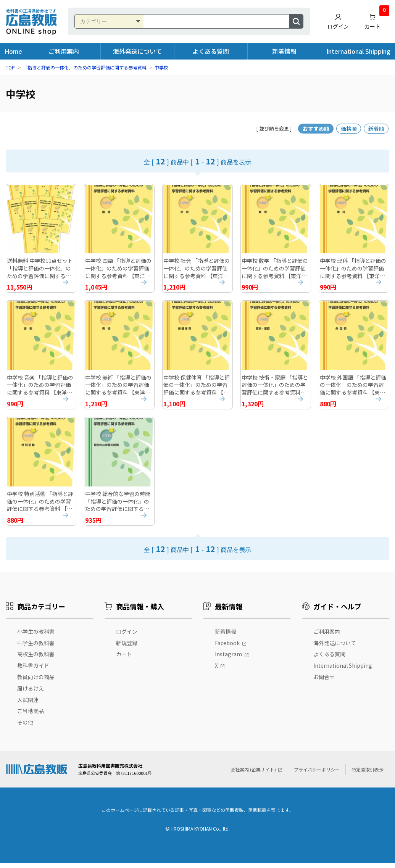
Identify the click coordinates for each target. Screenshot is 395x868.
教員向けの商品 (36, 682)
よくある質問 (211, 51)
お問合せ (324, 682)
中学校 (161, 67)
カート (377, 20)
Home (13, 51)
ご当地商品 (31, 716)
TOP (10, 67)
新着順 (376, 129)
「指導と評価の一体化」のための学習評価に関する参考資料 (85, 67)
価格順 (349, 129)
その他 (25, 728)
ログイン (338, 22)
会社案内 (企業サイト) (253, 774)
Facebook (227, 648)
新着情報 (284, 51)
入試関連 (28, 705)
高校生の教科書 (36, 659)
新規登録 (127, 648)
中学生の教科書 (36, 648)
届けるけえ (31, 693)
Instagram (228, 659)
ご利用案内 (64, 51)
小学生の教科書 (36, 636)
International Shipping (358, 51)
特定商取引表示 (368, 774)
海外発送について (137, 51)
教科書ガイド (33, 671)
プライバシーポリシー (317, 774)
